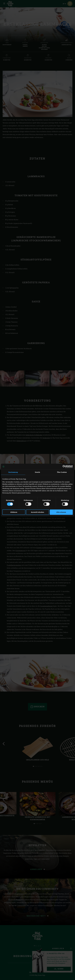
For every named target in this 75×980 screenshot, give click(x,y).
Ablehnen (14, 512)
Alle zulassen (61, 512)
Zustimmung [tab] (13, 472)
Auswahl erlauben (37, 512)
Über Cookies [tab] (62, 472)
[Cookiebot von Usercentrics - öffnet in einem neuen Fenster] (64, 467)
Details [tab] (37, 472)
